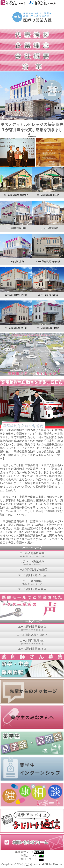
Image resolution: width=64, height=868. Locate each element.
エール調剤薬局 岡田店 (32, 575)
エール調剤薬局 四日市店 (32, 635)
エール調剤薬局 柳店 (32, 555)
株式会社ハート (31, 864)
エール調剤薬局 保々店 (32, 649)
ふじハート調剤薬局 (32, 563)
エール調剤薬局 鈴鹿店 (32, 628)
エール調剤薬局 (32, 642)
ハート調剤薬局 (32, 582)
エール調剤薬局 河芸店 (32, 589)
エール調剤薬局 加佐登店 (32, 569)
